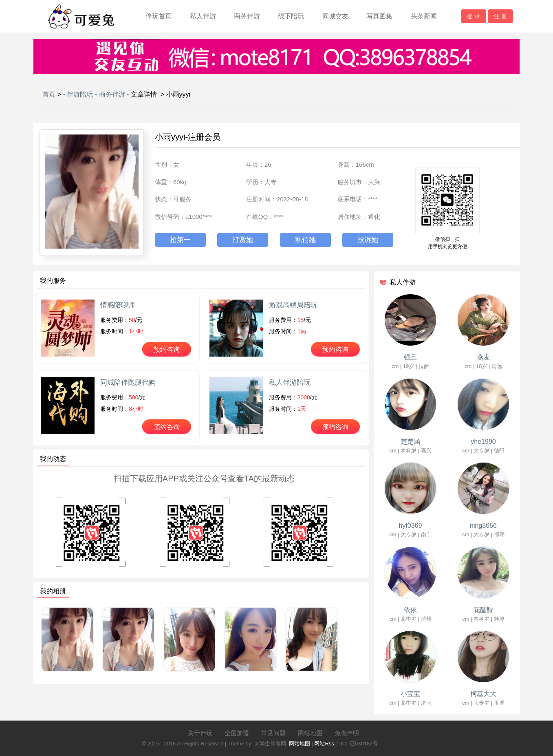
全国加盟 (237, 733)
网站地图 (310, 733)
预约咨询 (167, 349)
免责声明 (347, 733)
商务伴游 (247, 16)
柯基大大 (483, 694)
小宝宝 (410, 694)
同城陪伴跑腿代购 (128, 382)
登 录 (474, 16)
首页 (49, 94)
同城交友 (335, 16)
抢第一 (180, 240)
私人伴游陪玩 (290, 382)
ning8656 (483, 526)
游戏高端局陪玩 (293, 305)
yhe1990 (483, 442)
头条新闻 (424, 16)
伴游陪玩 (80, 94)
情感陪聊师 (118, 305)
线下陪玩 (291, 16)
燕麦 (483, 357)
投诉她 (368, 240)
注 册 (500, 16)
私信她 (305, 240)
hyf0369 (410, 526)
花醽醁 (483, 610)
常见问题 (273, 733)
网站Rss (324, 744)
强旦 (410, 357)
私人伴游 (203, 16)
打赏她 (243, 240)
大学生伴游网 (270, 744)
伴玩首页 (159, 16)
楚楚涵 (410, 442)
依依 (410, 610)
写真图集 (379, 16)
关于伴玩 (200, 733)
